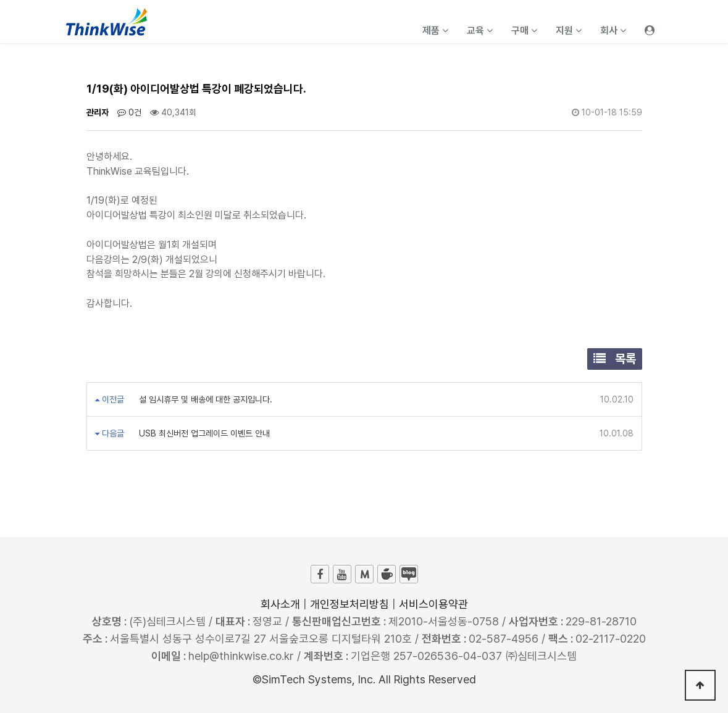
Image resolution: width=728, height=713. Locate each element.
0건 (129, 112)
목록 (615, 359)
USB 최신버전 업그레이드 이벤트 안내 (203, 433)
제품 (435, 31)
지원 (569, 31)
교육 (480, 31)
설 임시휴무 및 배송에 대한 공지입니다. (204, 399)
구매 (524, 31)
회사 (613, 31)
